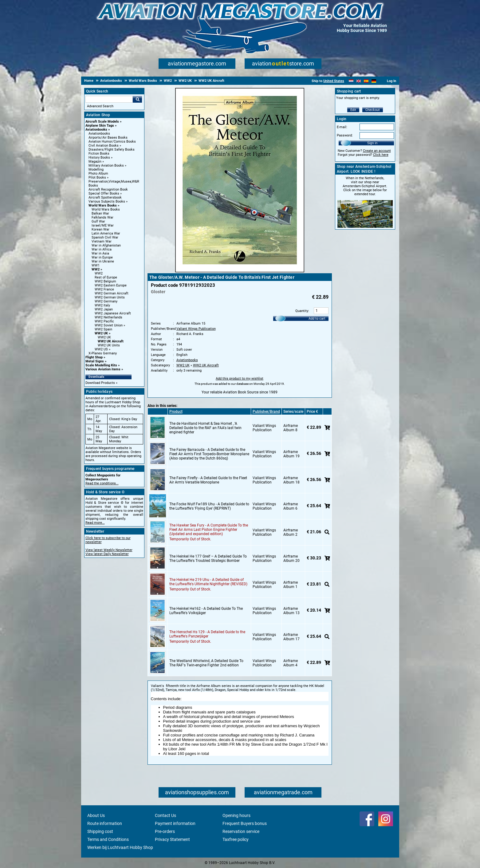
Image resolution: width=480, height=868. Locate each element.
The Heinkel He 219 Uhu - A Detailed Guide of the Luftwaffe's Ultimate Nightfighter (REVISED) (208, 582)
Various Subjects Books (107, 201)
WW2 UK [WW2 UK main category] (104, 337)
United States (334, 81)
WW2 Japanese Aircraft (113, 313)
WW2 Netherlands (108, 317)
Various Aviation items (103, 369)
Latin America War (106, 233)
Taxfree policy (236, 839)
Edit (353, 110)
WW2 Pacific (104, 321)
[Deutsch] (374, 81)
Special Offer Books (104, 193)
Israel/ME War (103, 225)
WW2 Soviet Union (109, 325)
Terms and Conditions (108, 839)
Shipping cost (100, 831)
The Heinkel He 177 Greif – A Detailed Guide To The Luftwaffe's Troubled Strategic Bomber (208, 558)
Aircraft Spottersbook (105, 197)
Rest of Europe (106, 277)
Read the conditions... (102, 483)
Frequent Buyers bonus (245, 823)
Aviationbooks (96, 130)
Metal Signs (95, 361)
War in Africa (102, 249)
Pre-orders (165, 831)
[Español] (366, 81)
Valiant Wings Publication (196, 329)
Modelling (96, 170)
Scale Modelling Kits (101, 365)
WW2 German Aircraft (112, 293)
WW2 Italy (102, 305)
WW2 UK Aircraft (111, 341)
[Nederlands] (351, 81)
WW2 (96, 269)
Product (176, 412)
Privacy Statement (172, 839)
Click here (381, 155)
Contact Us (165, 815)
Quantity (302, 311)
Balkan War (100, 213)
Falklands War (102, 217)
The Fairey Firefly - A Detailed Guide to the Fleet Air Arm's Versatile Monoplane (208, 480)
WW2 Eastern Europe (111, 285)
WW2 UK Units (109, 345)
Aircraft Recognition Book (108, 189)
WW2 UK (101, 333)
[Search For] (109, 99)
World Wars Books (103, 205)
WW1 (96, 265)
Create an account (377, 151)
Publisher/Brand (266, 412)
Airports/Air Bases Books (108, 138)
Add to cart (317, 319)
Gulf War (98, 221)
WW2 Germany (106, 301)
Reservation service (241, 831)
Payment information (175, 823)
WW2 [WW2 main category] (99, 273)
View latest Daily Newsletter (107, 554)
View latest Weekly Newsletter (109, 550)
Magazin (95, 162)
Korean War (100, 229)
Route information (105, 823)
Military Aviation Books (106, 166)
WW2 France (104, 289)
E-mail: (342, 127)
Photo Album (98, 174)
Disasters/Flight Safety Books (112, 150)
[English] (359, 81)
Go (137, 99)
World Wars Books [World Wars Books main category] (106, 209)
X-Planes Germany (103, 353)
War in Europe (102, 257)
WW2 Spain (103, 329)
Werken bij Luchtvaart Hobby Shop (120, 847)
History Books (99, 158)
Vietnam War (102, 241)
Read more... (95, 523)
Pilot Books (97, 178)
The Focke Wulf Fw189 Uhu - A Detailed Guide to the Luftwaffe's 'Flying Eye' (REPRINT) (209, 506)
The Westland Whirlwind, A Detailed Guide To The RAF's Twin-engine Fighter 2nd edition (206, 663)
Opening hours (236, 815)
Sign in (372, 143)
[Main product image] (240, 271)
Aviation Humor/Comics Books (112, 142)
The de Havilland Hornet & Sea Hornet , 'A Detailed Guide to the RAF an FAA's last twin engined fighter (205, 428)
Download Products (100, 383)
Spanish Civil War (105, 237)
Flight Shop (94, 357)
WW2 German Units (110, 297)
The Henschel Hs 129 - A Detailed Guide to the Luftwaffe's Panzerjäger (207, 634)
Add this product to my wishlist (240, 379)
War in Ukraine (103, 261)
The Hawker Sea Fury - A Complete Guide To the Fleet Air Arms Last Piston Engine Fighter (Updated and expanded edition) (209, 530)
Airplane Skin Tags (100, 126)
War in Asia (100, 253)
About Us (96, 815)
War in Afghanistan (106, 245)
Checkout (373, 110)
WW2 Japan (104, 309)
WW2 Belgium (105, 281)
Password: (345, 135)
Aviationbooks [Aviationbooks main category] (99, 134)
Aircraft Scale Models (102, 122)
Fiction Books (99, 154)
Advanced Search (100, 106)
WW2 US (101, 349)
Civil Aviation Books (104, 146)
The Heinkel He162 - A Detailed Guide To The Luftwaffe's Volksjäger (206, 611)
